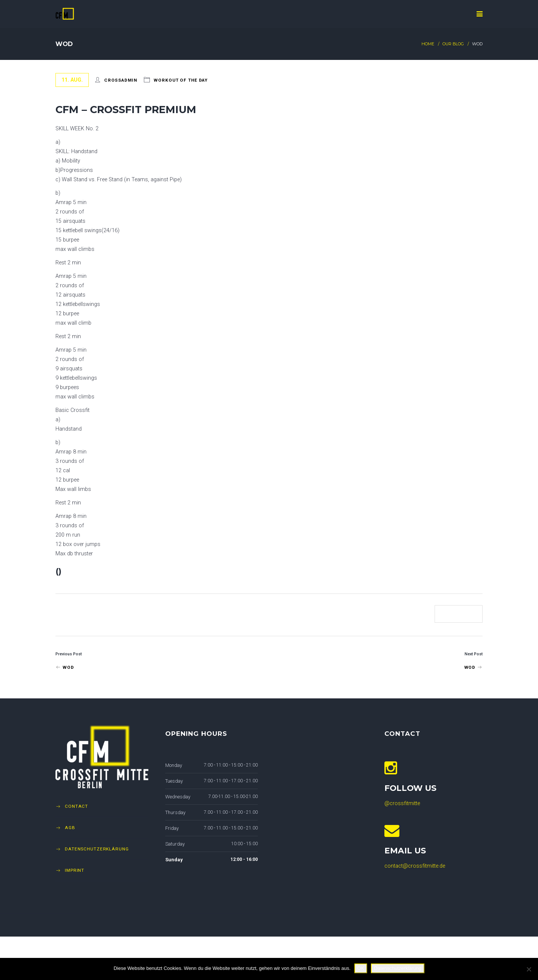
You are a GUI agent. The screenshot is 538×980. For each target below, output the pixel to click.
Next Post (474, 654)
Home (428, 44)
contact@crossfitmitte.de (415, 866)
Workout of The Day (181, 80)
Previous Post (69, 654)
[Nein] (529, 969)
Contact (76, 806)
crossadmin (121, 80)
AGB (70, 828)
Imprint (75, 870)
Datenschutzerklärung (97, 849)
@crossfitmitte (402, 803)
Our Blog (453, 44)
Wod (65, 667)
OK (361, 968)
